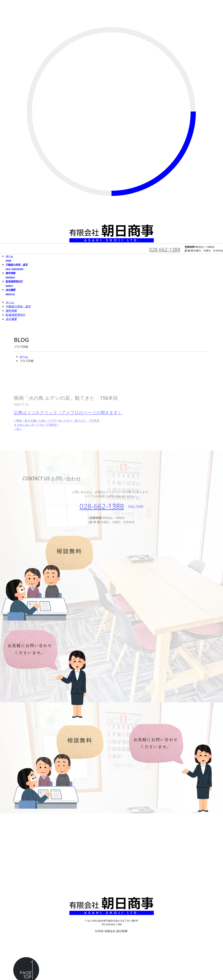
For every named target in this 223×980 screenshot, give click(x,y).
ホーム (24, 357)
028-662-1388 (165, 249)
